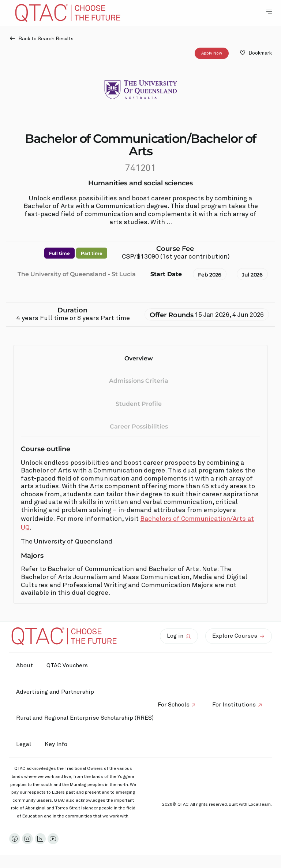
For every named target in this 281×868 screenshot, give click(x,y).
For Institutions (234, 705)
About (25, 665)
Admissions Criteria (139, 381)
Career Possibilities (139, 426)
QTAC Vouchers (69, 665)
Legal (24, 744)
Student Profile (139, 404)
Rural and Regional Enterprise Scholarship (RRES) (85, 718)
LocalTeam (260, 805)
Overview (139, 358)
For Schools (172, 705)
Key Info (59, 745)
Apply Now (212, 53)
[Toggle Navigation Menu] (269, 12)
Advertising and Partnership (55, 692)
